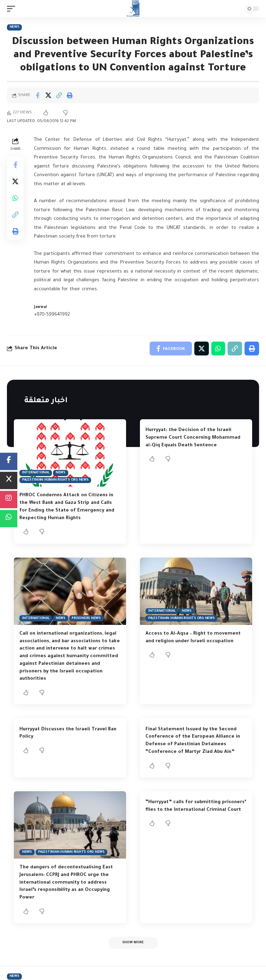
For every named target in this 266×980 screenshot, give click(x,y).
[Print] (70, 95)
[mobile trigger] (13, 9)
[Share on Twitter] (48, 95)
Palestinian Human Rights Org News (55, 480)
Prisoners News (86, 618)
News (15, 27)
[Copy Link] (59, 95)
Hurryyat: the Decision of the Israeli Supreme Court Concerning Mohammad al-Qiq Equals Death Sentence (193, 438)
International (36, 473)
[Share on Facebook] (37, 95)
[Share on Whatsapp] (15, 198)
